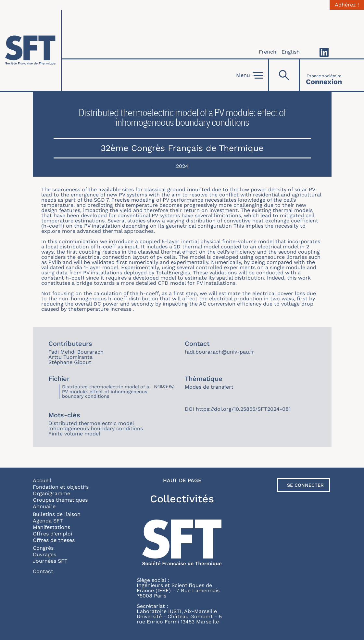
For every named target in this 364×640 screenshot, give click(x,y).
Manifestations (51, 527)
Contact (43, 571)
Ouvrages (44, 554)
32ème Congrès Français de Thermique (182, 148)
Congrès (43, 548)
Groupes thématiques (60, 500)
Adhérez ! (347, 5)
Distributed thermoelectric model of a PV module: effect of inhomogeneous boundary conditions (106, 391)
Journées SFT (50, 561)
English (291, 52)
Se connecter (305, 485)
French (268, 52)
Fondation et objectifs (61, 487)
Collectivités (182, 499)
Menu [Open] (250, 75)
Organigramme (51, 493)
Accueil (42, 480)
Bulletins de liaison (57, 514)
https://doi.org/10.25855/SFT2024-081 (243, 409)
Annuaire (44, 506)
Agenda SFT (48, 521)
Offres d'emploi (52, 534)
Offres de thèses (54, 540)
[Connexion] (324, 75)
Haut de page (182, 481)
